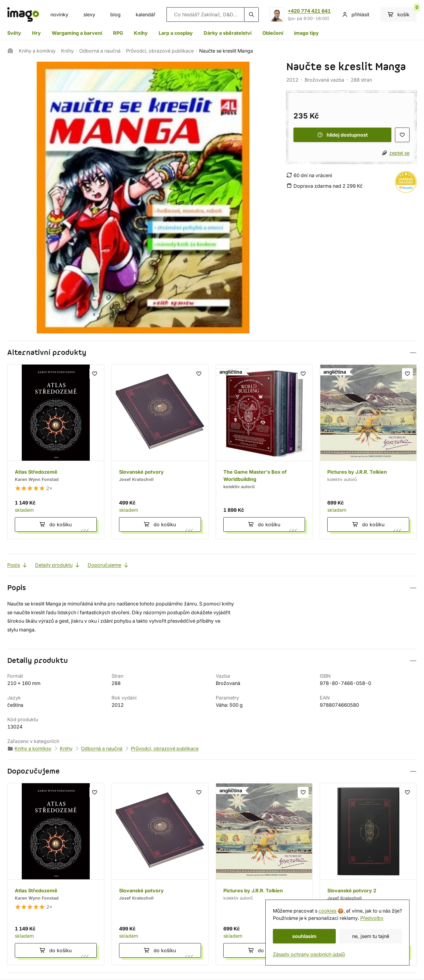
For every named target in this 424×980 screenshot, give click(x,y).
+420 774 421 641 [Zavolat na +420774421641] (309, 11)
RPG (118, 33)
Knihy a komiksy (37, 51)
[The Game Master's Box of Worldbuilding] (264, 452)
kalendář (146, 15)
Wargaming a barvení (77, 33)
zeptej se (399, 153)
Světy (14, 33)
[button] (212, 353)
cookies (327, 911)
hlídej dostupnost (342, 135)
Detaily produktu (58, 565)
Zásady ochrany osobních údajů (309, 954)
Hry (36, 33)
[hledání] (251, 15)
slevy (89, 15)
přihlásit (356, 15)
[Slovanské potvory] (160, 452)
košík (402, 12)
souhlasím (304, 936)
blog (115, 15)
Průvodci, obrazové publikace (160, 51)
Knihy (141, 33)
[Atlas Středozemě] (56, 452)
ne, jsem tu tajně (371, 936)
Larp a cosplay (176, 33)
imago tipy (306, 33)
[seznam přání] (402, 135)
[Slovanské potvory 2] (368, 874)
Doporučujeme (108, 565)
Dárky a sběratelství (228, 33)
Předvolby (372, 918)
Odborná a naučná (100, 51)
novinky (59, 15)
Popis (18, 565)
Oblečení (273, 33)
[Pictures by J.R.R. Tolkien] (368, 452)
